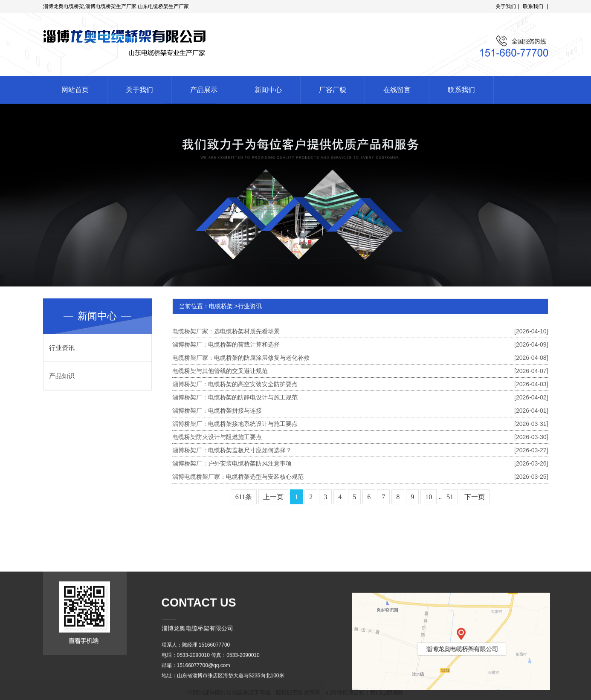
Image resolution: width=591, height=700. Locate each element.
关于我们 (506, 6)
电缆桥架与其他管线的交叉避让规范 (360, 371)
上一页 (273, 497)
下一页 (475, 497)
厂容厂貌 (333, 90)
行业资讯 (62, 348)
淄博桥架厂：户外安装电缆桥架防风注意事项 (360, 463)
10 (429, 497)
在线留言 (397, 90)
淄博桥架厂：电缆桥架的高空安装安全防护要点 (360, 384)
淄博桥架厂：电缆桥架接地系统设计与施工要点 (360, 424)
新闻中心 (268, 90)
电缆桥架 (221, 306)
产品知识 (62, 376)
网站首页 (75, 90)
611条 (244, 497)
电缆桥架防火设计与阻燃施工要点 (360, 437)
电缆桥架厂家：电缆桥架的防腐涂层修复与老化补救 (360, 358)
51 (450, 497)
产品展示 (204, 90)
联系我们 (533, 6)
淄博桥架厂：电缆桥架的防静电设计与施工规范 (360, 397)
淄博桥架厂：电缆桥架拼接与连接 (360, 411)
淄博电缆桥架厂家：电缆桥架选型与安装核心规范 (360, 477)
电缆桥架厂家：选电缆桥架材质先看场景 (360, 331)
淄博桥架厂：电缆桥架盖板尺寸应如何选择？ (360, 450)
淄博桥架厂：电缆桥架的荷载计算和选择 (360, 344)
